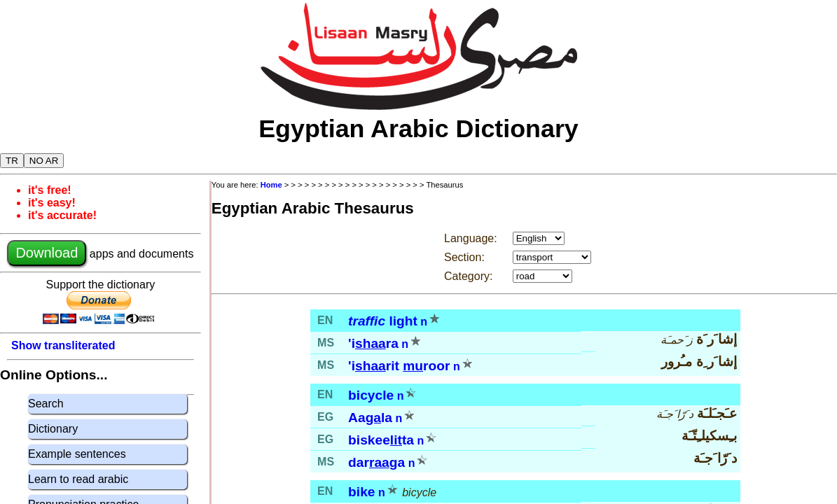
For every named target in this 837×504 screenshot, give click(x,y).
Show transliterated (63, 345)
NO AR (44, 161)
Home (271, 185)
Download (47, 253)
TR (12, 161)
